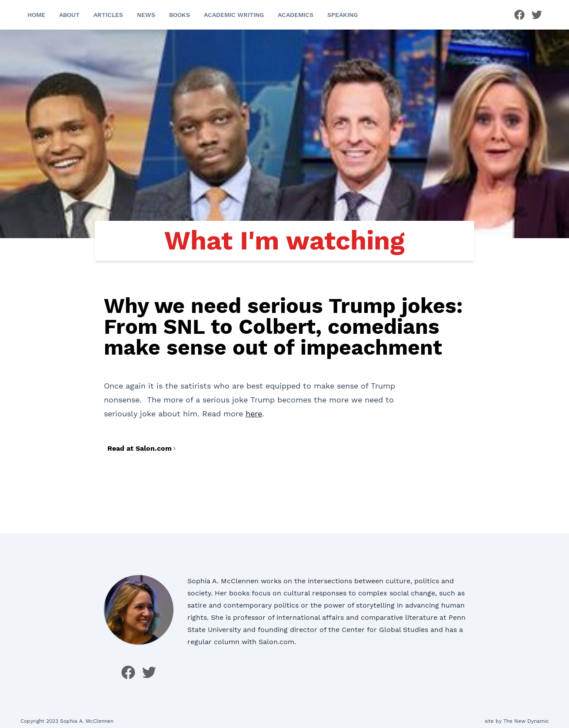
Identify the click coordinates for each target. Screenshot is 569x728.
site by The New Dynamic (517, 721)
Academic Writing (234, 15)
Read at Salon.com (142, 448)
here (254, 414)
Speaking (343, 15)
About (69, 15)
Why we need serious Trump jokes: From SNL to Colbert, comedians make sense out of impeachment (284, 327)
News (146, 15)
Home (36, 15)
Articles (108, 15)
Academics (296, 15)
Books (180, 15)
